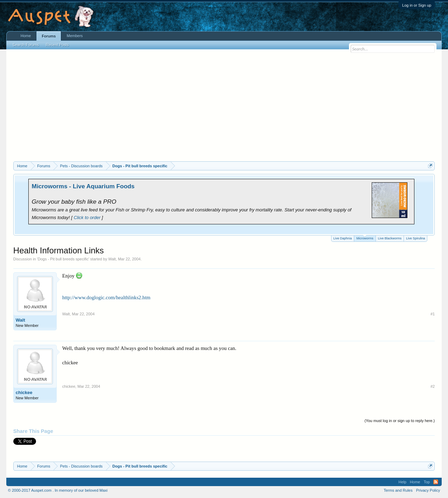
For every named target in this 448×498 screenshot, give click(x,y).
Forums (49, 36)
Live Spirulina (415, 238)
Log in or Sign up (417, 5)
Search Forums (26, 45)
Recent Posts (57, 45)
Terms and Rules (398, 490)
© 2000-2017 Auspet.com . (31, 490)
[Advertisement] (224, 109)
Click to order (87, 218)
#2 (433, 386)
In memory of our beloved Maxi (81, 490)
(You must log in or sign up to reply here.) (400, 421)
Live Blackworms (390, 238)
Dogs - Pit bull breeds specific (63, 259)
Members (75, 36)
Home (26, 36)
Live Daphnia (343, 238)
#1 (433, 314)
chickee (24, 392)
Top (427, 482)
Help (402, 482)
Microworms (365, 238)
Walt (112, 259)
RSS (436, 482)
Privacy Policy (428, 490)
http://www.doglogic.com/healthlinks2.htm (106, 297)
